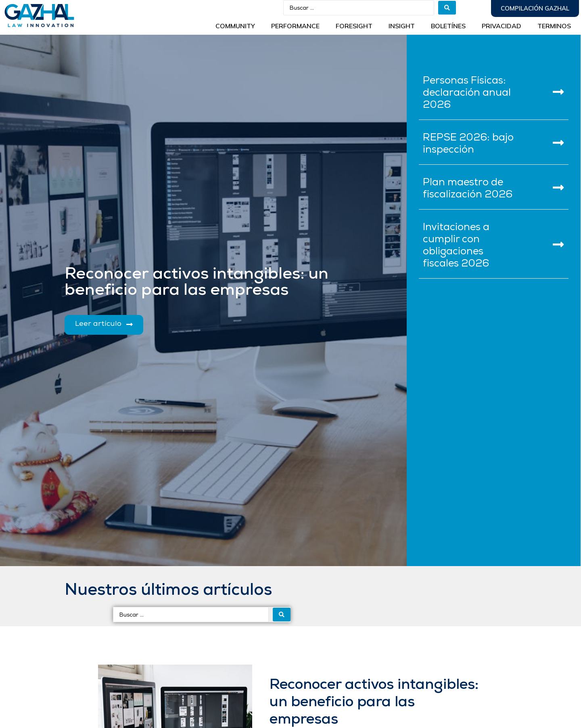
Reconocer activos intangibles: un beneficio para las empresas (374, 703)
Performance (295, 26)
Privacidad (502, 26)
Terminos (554, 26)
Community (235, 26)
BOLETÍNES (448, 26)
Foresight (354, 26)
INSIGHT (402, 26)
